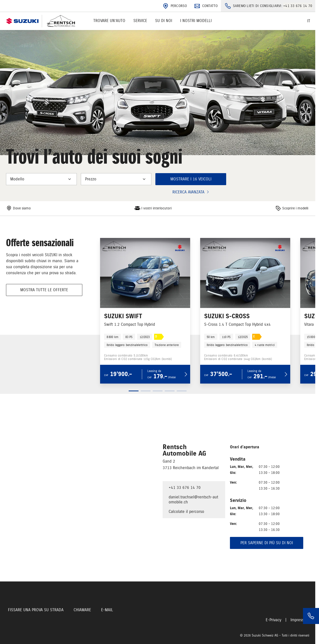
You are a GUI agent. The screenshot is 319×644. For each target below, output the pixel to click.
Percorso (174, 6)
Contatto (206, 6)
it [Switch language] (309, 21)
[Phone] (311, 616)
